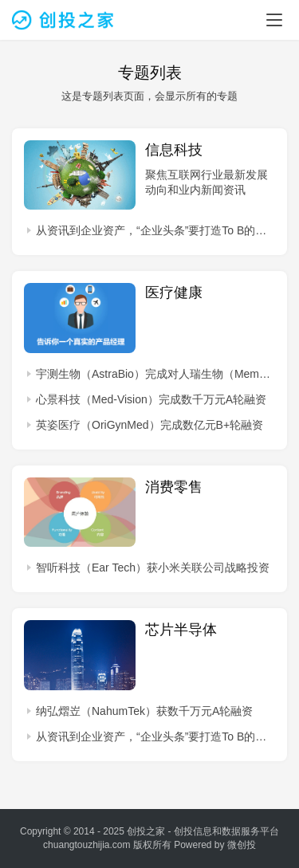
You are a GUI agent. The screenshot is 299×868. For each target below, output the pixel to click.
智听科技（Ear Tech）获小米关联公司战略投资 (153, 568)
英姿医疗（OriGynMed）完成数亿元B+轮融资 (149, 425)
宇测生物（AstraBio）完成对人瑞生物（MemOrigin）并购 (155, 374)
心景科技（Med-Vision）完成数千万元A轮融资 (151, 399)
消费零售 (174, 487)
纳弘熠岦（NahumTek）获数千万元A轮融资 (144, 711)
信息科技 (174, 150)
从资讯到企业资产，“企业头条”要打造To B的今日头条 (155, 230)
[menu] (274, 20)
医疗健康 (174, 293)
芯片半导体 (181, 630)
